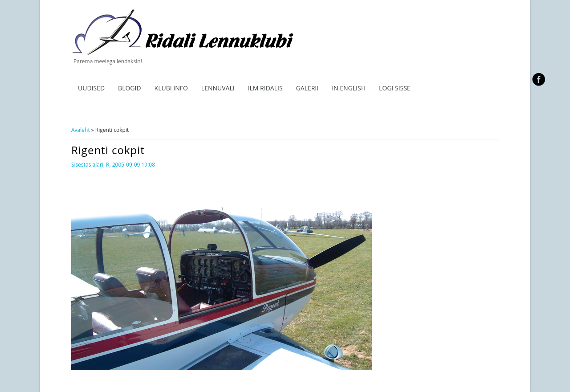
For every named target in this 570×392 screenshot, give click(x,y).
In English (349, 88)
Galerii (307, 88)
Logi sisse (395, 88)
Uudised (91, 88)
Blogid (130, 88)
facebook (539, 79)
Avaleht (81, 130)
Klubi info (171, 88)
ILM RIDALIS (265, 88)
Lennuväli (218, 88)
